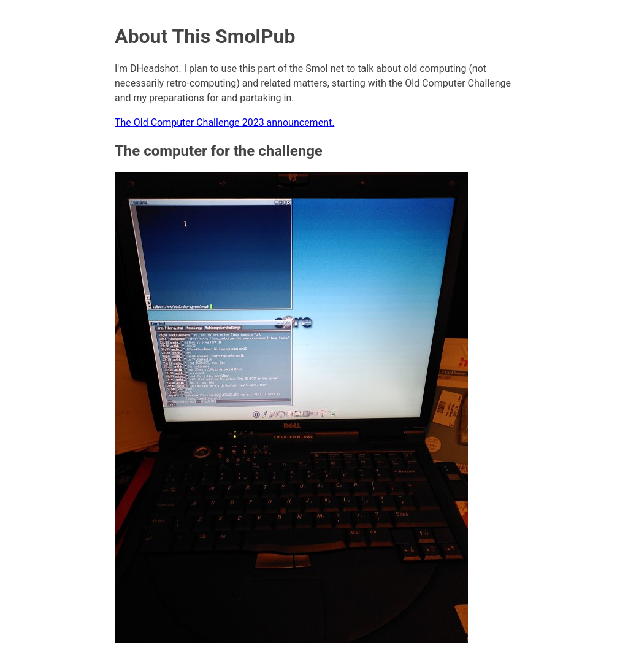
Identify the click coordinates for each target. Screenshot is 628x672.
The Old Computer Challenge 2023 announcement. (224, 122)
